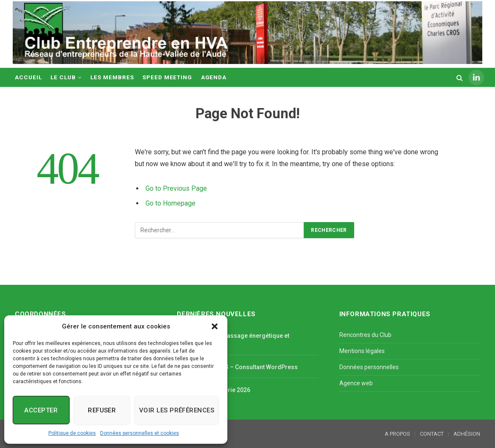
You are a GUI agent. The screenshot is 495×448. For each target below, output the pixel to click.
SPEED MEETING (167, 77)
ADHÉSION (467, 434)
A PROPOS (397, 434)
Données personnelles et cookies (140, 433)
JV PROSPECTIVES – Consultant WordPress (237, 367)
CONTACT (432, 434)
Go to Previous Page (176, 188)
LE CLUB (63, 77)
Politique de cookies (72, 433)
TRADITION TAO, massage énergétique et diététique (233, 340)
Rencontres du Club (365, 335)
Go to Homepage (171, 203)
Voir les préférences (177, 410)
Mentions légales (362, 351)
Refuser (102, 410)
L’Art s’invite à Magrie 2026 (214, 390)
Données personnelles (369, 367)
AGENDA (214, 77)
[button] (215, 326)
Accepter (41, 410)
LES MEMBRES (112, 77)
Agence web (356, 383)
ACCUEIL (28, 77)
